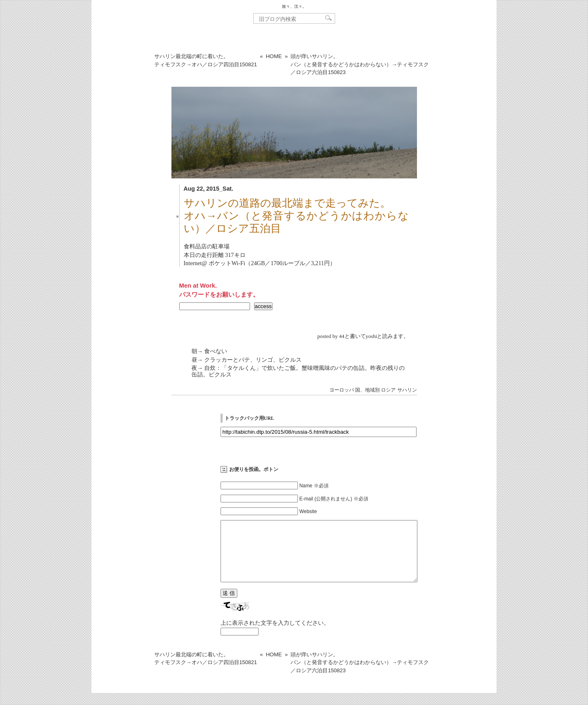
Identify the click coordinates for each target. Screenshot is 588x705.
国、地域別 (367, 390)
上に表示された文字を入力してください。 (275, 635)
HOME (274, 56)
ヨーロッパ (342, 390)
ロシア (388, 390)
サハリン (407, 390)
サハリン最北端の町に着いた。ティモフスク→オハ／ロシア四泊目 (206, 60)
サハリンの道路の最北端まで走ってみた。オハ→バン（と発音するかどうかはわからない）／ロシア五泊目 (296, 216)
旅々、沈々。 (294, 6)
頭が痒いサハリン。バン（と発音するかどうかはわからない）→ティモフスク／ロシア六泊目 (360, 64)
